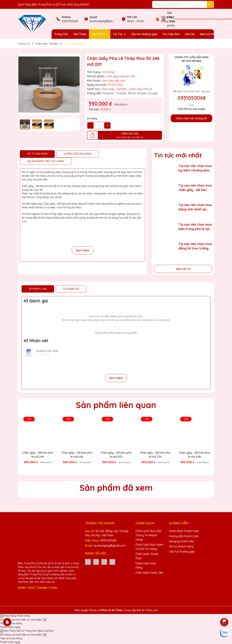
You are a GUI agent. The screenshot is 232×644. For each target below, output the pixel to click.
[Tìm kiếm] (210, 4)
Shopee (142, 93)
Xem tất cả (183, 269)
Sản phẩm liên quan (116, 405)
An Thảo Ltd (150, 610)
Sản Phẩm (99, 34)
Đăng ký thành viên (182, 541)
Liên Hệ (190, 34)
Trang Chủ (61, 34)
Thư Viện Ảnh (171, 34)
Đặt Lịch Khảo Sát (212, 34)
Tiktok (132, 93)
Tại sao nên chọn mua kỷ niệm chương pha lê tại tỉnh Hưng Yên (195, 168)
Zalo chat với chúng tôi (192, 118)
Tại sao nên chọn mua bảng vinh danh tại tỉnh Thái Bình (195, 207)
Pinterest (108, 93)
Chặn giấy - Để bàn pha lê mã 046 (77, 455)
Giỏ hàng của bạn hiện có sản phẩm (22, 620)
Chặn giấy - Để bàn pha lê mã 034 (155, 455)
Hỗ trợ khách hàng (181, 546)
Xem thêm (83, 250)
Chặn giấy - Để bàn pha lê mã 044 (38, 455)
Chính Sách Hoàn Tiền (149, 573)
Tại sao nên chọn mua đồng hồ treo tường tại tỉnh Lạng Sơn (195, 246)
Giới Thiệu (80, 34)
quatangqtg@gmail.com (106, 21)
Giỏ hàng (171, 15)
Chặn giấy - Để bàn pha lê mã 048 (194, 455)
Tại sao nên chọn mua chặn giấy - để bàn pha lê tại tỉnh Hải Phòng (195, 188)
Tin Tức (118, 34)
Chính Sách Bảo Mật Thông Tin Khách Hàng (148, 535)
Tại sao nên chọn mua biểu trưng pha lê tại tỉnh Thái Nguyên (195, 227)
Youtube (121, 93)
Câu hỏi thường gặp (144, 34)
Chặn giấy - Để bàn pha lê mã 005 (116, 455)
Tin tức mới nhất (178, 155)
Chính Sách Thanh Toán (184, 531)
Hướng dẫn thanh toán (184, 536)
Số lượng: (92, 118)
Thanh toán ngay (10, 627)
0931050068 (70, 21)
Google (153, 93)
